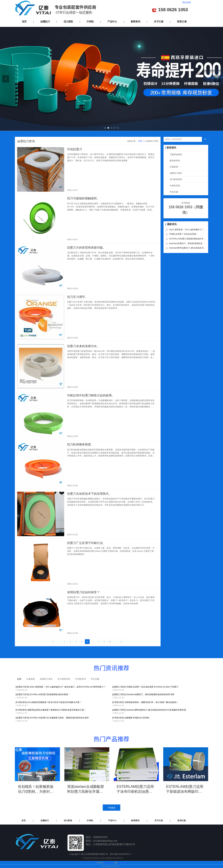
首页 (24, 21)
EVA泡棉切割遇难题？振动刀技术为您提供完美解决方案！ (49, 702)
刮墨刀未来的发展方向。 (84, 346)
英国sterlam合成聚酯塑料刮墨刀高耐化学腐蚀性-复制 (86, 789)
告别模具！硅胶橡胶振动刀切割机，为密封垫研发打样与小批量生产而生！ (36, 789)
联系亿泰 (182, 21)
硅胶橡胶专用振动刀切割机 (131, 718)
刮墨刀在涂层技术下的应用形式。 (89, 494)
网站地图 (187, 2)
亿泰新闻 (174, 167)
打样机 (90, 21)
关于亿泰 (159, 21)
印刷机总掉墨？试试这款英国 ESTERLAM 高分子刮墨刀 (183, 234)
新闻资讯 (135, 21)
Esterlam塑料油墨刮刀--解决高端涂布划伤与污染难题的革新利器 (188, 248)
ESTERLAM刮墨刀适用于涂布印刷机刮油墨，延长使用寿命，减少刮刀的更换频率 (135, 789)
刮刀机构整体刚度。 (81, 444)
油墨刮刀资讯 (176, 173)
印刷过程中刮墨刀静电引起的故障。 (91, 395)
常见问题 (174, 192)
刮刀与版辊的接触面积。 (84, 198)
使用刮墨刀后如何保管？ (84, 592)
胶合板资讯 (175, 161)
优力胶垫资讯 (176, 179)
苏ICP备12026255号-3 (111, 866)
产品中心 (112, 21)
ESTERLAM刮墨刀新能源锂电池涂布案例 (187, 239)
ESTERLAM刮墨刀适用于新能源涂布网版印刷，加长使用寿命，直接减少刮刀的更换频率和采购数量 (185, 789)
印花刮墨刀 (75, 149)
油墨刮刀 (45, 21)
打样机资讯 (175, 186)
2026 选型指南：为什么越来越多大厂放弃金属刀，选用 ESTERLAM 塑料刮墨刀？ (188, 230)
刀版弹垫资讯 (176, 154)
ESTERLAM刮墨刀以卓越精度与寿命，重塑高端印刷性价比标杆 (52, 718)
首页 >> (142, 141)
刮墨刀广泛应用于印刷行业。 (87, 543)
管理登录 (123, 863)
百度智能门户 (109, 863)
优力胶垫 (68, 21)
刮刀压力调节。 (78, 297)
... (59, 642)
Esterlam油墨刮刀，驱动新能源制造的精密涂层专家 (187, 244)
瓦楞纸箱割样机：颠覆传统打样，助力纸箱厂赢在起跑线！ (145, 702)
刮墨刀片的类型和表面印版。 (87, 248)
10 (110, 642)
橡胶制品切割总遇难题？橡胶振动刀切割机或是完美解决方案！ (51, 710)
